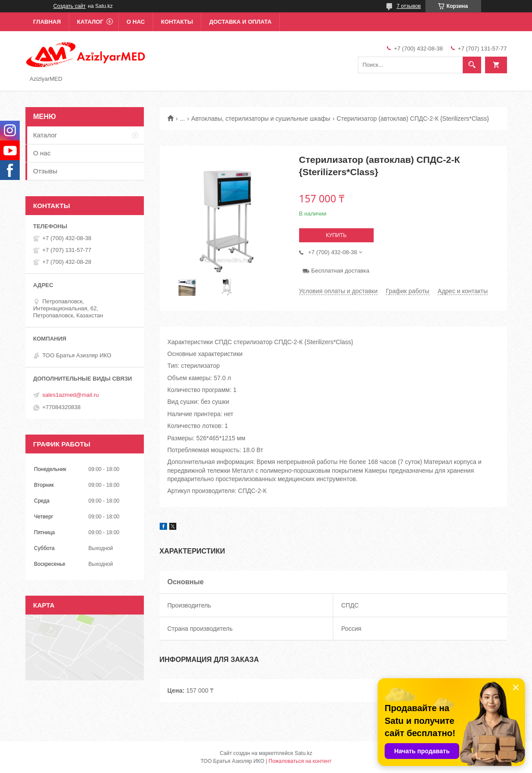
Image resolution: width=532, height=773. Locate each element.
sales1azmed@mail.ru (71, 395)
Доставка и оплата (240, 22)
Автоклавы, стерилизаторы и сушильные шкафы (261, 119)
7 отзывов (409, 6)
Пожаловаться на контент (300, 761)
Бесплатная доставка (341, 271)
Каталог (90, 22)
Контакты (177, 22)
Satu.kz (303, 753)
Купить (336, 235)
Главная (47, 22)
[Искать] (472, 65)
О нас (136, 22)
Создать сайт (70, 6)
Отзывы (45, 171)
